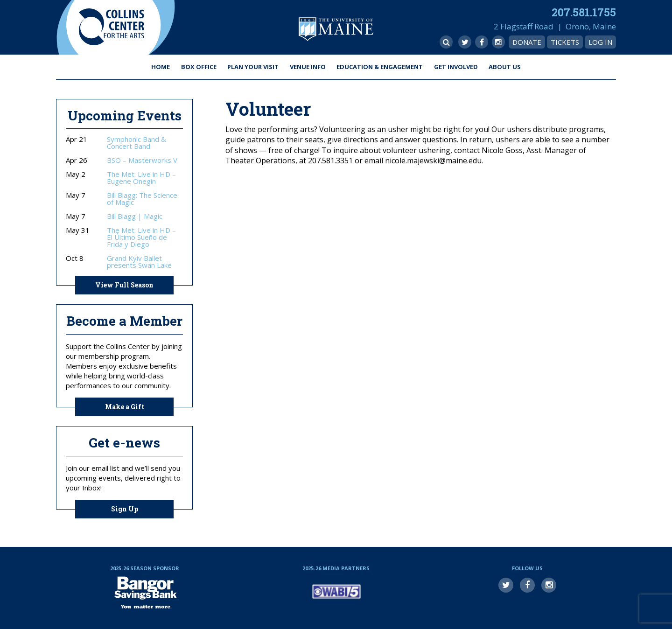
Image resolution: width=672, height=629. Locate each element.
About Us (505, 67)
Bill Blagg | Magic (135, 216)
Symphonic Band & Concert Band (136, 143)
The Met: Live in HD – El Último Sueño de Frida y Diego (141, 237)
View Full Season (124, 285)
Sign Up (125, 509)
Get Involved (456, 67)
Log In (600, 42)
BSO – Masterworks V (142, 160)
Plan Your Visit (253, 67)
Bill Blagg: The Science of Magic (142, 199)
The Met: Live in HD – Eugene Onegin (141, 178)
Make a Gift (125, 407)
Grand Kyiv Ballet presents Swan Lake (139, 262)
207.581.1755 (584, 12)
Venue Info (308, 67)
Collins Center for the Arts (112, 27)
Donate (527, 42)
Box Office (199, 67)
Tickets (565, 42)
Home (161, 67)
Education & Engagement (380, 67)
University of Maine (336, 29)
